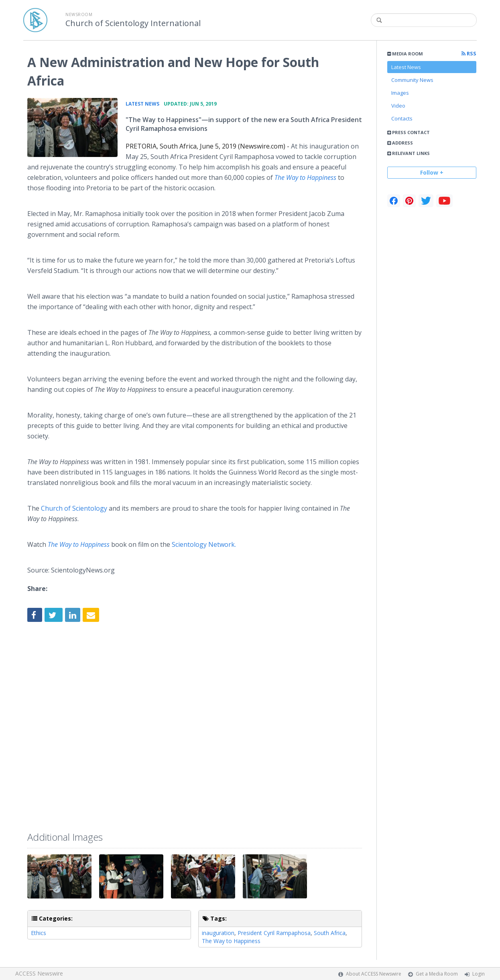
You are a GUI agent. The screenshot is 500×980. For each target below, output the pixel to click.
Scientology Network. (204, 544)
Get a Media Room (437, 974)
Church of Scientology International (133, 23)
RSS (469, 54)
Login (479, 974)
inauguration (218, 933)
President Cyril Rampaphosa (274, 933)
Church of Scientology (75, 508)
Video (398, 106)
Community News (412, 80)
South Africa (330, 933)
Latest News (406, 67)
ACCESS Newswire (39, 973)
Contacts (402, 118)
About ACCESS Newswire (374, 974)
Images (400, 93)
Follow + (432, 172)
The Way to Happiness (305, 177)
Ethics (39, 933)
